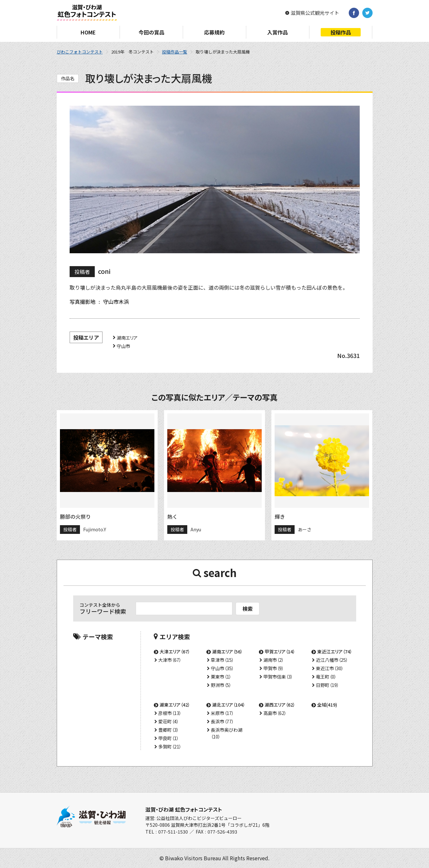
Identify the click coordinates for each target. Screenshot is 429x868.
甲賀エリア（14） (280, 651)
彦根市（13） (170, 713)
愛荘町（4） (169, 721)
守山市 (123, 346)
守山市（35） (222, 668)
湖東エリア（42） (175, 705)
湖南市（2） (274, 660)
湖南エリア (127, 338)
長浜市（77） (222, 721)
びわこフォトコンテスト (80, 52)
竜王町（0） (326, 677)
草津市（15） (222, 660)
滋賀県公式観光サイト (315, 13)
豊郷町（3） (169, 730)
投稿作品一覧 (175, 52)
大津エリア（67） (175, 651)
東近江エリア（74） (335, 651)
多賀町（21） (170, 747)
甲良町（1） (169, 738)
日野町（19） (327, 685)
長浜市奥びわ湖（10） (227, 733)
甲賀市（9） (274, 668)
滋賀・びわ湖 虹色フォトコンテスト (184, 809)
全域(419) (327, 705)
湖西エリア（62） (280, 705)
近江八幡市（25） (332, 660)
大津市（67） (170, 660)
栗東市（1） (221, 677)
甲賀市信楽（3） (278, 677)
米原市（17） (222, 713)
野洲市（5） (221, 685)
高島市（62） (275, 713)
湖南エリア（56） (227, 651)
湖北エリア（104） (229, 705)
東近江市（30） (330, 668)
